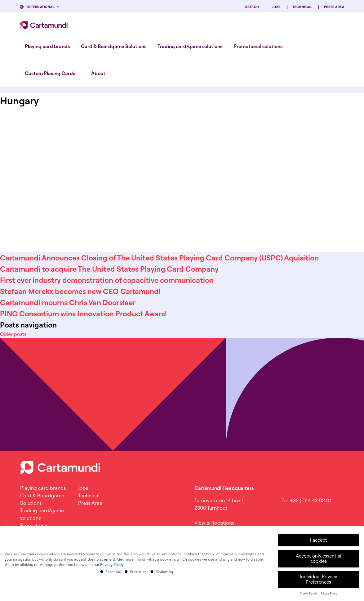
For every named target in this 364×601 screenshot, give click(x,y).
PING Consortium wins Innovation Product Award (83, 314)
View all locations (214, 523)
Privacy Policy (112, 564)
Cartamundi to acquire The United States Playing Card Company (109, 269)
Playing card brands (47, 46)
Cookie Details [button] (309, 592)
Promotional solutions (258, 46)
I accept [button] (319, 539)
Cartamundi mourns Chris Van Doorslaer (68, 302)
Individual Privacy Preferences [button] (318, 578)
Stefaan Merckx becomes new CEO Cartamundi (80, 291)
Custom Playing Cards (50, 73)
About (98, 73)
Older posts (13, 334)
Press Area (334, 7)
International (41, 7)
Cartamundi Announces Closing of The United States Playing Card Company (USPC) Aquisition (159, 258)
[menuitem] (47, 46)
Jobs (276, 7)
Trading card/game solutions (190, 46)
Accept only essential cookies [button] (319, 558)
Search (252, 7)
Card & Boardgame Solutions (114, 46)
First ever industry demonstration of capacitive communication (107, 280)
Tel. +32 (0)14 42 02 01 (306, 500)
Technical (302, 7)
